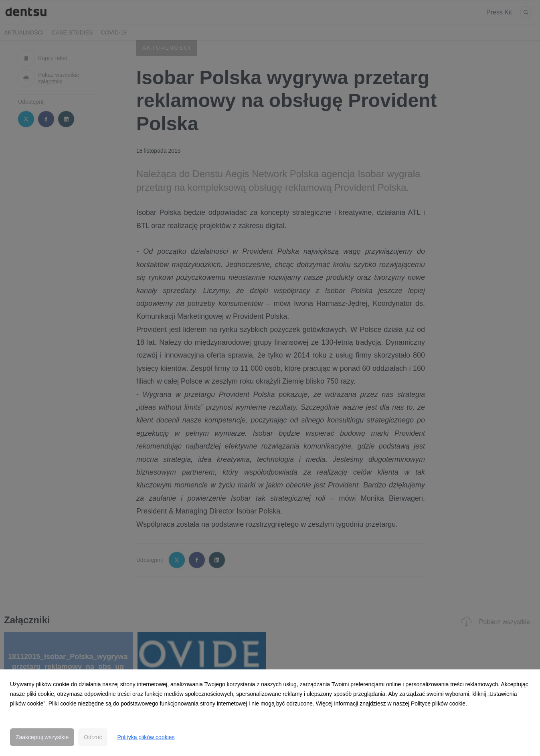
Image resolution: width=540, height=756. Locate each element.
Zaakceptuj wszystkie (42, 737)
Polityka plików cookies (146, 737)
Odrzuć (93, 737)
